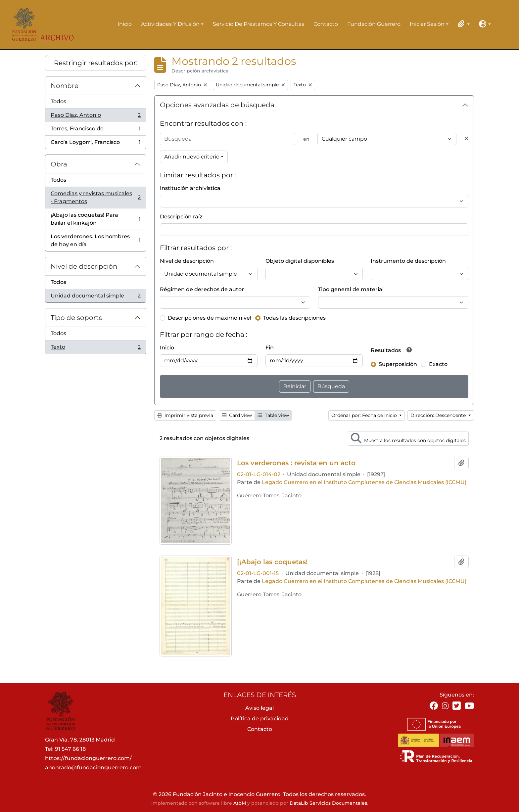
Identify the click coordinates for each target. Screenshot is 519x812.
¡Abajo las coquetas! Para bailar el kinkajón (95, 219)
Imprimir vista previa (185, 415)
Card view (237, 415)
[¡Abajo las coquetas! (272, 562)
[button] (462, 24)
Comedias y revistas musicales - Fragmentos (95, 197)
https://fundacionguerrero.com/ (88, 758)
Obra (59, 164)
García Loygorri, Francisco (95, 144)
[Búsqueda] (228, 139)
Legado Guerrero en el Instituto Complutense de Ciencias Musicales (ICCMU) (364, 482)
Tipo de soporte (77, 318)
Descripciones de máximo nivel (210, 318)
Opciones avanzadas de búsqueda (217, 105)
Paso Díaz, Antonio (95, 117)
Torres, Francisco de (95, 130)
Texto (95, 348)
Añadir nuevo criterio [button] (192, 157)
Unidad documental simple (95, 297)
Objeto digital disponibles (300, 261)
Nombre (65, 86)
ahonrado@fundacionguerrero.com (93, 767)
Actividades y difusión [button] (170, 24)
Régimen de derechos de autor (202, 289)
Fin (270, 348)
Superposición (398, 364)
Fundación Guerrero (374, 24)
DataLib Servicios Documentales (328, 803)
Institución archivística (190, 188)
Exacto (438, 364)
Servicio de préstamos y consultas (259, 24)
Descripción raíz (181, 217)
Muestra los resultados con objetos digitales (408, 438)
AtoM (240, 803)
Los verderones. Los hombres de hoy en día (95, 240)
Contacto (326, 24)
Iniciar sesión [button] (427, 24)
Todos (58, 101)
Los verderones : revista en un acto (296, 463)
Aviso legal (259, 708)
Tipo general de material (351, 289)
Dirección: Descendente (439, 415)
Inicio (125, 24)
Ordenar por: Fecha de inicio (365, 415)
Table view (273, 415)
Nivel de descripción (84, 266)
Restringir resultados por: (96, 63)
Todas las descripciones (294, 318)
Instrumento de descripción (408, 261)
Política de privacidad (260, 719)
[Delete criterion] (466, 139)
